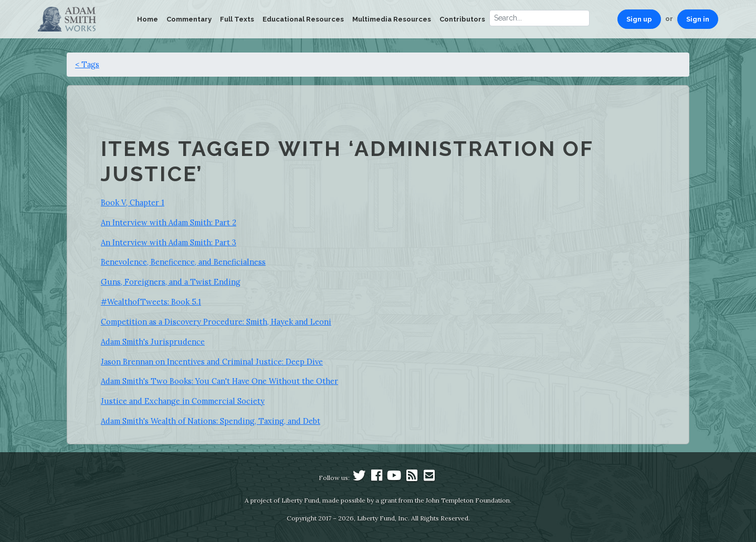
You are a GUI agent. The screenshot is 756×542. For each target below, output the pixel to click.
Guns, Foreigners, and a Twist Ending (171, 282)
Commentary (189, 19)
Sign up (639, 19)
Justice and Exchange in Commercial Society (183, 401)
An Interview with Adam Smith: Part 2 (169, 222)
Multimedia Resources (392, 19)
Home (148, 19)
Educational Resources (303, 19)
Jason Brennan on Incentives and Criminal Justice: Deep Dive (212, 362)
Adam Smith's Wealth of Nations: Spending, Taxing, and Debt (211, 421)
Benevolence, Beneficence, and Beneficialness (183, 262)
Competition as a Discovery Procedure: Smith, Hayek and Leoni (216, 322)
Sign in (698, 19)
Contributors (462, 19)
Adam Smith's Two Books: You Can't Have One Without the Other (219, 381)
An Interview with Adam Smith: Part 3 (169, 242)
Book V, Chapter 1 (133, 202)
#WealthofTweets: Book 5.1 (151, 302)
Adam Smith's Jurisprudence (153, 342)
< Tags (87, 64)
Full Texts (237, 19)
